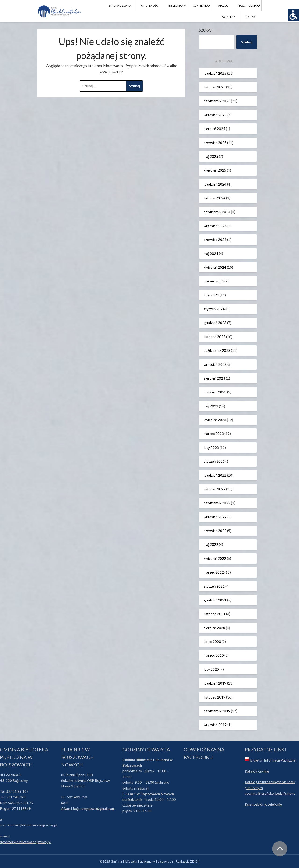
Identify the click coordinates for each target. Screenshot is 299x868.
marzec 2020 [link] (214, 655)
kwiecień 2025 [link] (215, 170)
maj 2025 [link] (211, 156)
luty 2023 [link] (211, 448)
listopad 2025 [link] (215, 87)
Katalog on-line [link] (257, 771)
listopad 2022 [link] (215, 489)
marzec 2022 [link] (214, 572)
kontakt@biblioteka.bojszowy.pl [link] (32, 825)
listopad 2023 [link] (215, 337)
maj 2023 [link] (211, 406)
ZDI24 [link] (195, 861)
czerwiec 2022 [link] (215, 531)
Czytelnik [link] (200, 5)
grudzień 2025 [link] (215, 73)
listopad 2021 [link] (215, 614)
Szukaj (205, 30)
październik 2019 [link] (217, 711)
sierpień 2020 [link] (214, 628)
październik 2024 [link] (217, 212)
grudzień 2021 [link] (215, 600)
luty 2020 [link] (211, 669)
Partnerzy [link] (228, 17)
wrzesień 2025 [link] (215, 115)
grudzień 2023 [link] (215, 323)
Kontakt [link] (251, 17)
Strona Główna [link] (120, 5)
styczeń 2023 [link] (214, 461)
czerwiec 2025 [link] (215, 143)
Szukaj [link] (247, 42)
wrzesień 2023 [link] (215, 364)
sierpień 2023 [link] (214, 378)
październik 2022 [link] (217, 503)
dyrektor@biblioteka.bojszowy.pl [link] (25, 842)
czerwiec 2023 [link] (215, 392)
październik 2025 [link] (217, 101)
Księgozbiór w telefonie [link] (263, 804)
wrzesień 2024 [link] (215, 226)
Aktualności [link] (150, 5)
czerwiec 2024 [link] (215, 240)
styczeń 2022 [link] (214, 586)
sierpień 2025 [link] (214, 129)
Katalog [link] (222, 5)
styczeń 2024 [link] (214, 309)
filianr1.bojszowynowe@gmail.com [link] (88, 808)
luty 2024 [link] (211, 295)
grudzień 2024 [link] (215, 184)
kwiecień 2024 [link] (215, 267)
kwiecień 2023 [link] (215, 420)
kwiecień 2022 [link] (215, 558)
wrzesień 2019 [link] (215, 725)
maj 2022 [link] (211, 544)
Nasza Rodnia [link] (247, 5)
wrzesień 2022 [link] (215, 517)
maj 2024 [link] (211, 254)
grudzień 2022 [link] (215, 475)
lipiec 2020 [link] (212, 642)
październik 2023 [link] (217, 350)
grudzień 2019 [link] (215, 683)
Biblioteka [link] (176, 5)
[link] (293, 15)
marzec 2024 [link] (214, 281)
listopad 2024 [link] (215, 198)
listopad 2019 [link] (215, 697)
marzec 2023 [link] (214, 434)
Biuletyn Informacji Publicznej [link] (273, 760)
